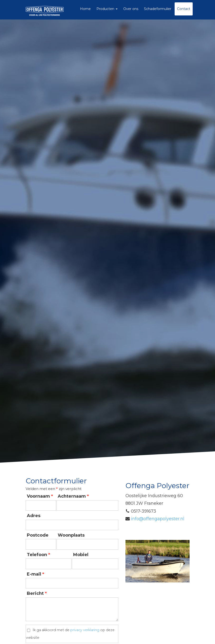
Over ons (131, 9)
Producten (107, 9)
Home (85, 9)
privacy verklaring (85, 630)
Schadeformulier (158, 9)
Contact (184, 9)
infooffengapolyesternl (158, 519)
